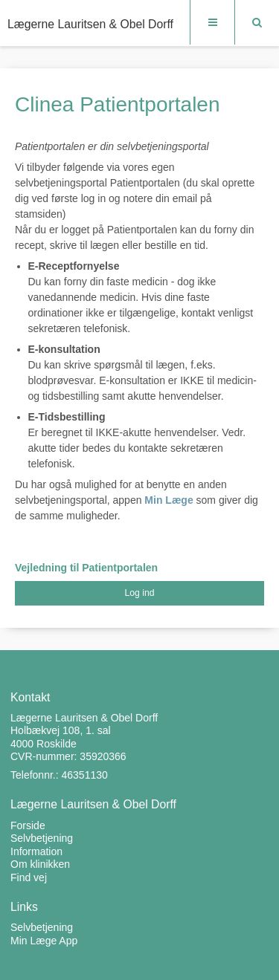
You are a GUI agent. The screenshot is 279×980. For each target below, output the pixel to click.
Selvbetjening (42, 927)
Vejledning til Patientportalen (86, 568)
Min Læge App (44, 941)
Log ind (139, 593)
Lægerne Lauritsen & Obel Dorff (90, 24)
